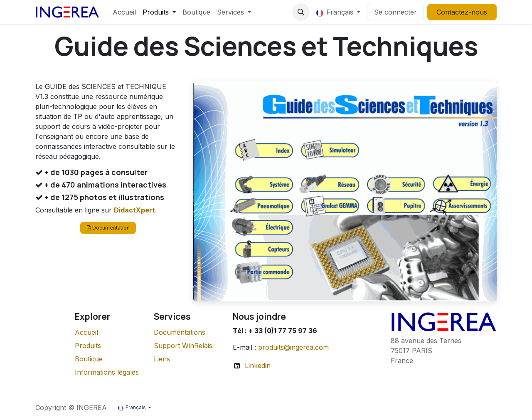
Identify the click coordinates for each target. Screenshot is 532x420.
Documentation (108, 228)
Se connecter (395, 12)
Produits (88, 346)
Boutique (89, 359)
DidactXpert (134, 210)
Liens (162, 359)
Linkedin (258, 366)
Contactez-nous (462, 12)
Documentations (180, 332)
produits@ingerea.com (293, 347)
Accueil (86, 332)
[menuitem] (124, 12)
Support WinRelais (183, 346)
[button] (301, 12)
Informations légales (107, 372)
